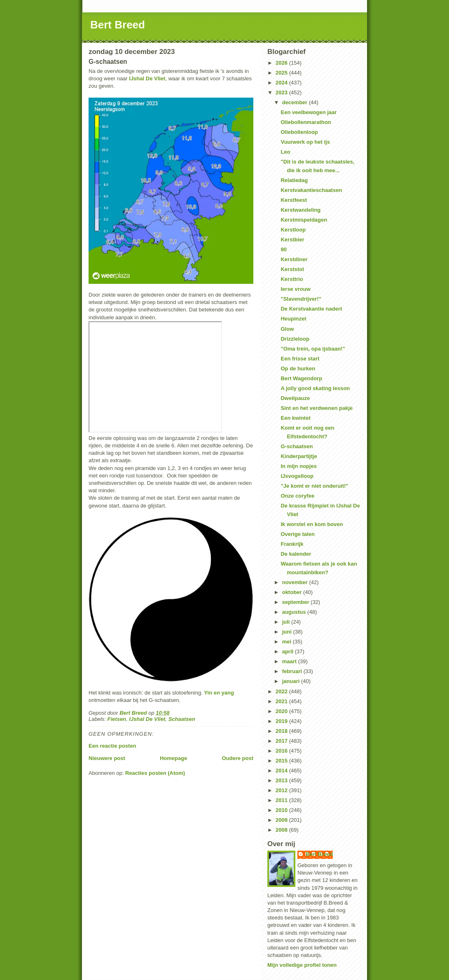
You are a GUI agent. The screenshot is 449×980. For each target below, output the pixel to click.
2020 (282, 711)
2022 (282, 691)
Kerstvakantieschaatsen (311, 190)
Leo (285, 152)
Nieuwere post (107, 758)
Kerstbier (292, 240)
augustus (295, 612)
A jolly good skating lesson (315, 388)
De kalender (296, 554)
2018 (282, 731)
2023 (282, 92)
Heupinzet (293, 319)
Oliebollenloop (299, 132)
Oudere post (237, 758)
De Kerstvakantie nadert (311, 309)
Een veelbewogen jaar (309, 112)
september (296, 602)
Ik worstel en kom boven (312, 524)
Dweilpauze (295, 398)
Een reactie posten (112, 746)
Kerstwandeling (301, 210)
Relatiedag (294, 180)
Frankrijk (292, 544)
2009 (282, 820)
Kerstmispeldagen (304, 220)
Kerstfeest (294, 200)
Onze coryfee (297, 496)
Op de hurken (298, 368)
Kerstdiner (294, 259)
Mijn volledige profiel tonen (302, 965)
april (289, 651)
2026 (282, 63)
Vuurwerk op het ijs (305, 142)
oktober (293, 592)
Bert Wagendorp (301, 378)
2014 (282, 771)
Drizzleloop (295, 339)
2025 (282, 73)
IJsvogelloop (297, 476)
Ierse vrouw (295, 289)
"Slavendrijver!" (301, 299)
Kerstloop (293, 230)
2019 (282, 721)
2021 (282, 701)
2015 (282, 761)
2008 (282, 830)
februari (293, 671)
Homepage (173, 758)
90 (283, 249)
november (296, 582)
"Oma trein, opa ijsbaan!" (313, 349)
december (296, 102)
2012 (282, 790)
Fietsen (117, 719)
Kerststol (292, 269)
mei (288, 642)
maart (290, 661)
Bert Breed (118, 25)
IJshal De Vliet (147, 78)
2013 (282, 780)
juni (288, 632)
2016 (282, 751)
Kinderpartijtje (299, 456)
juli (287, 622)
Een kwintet (295, 418)
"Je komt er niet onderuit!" (314, 486)
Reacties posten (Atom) (155, 773)
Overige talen (297, 534)
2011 (282, 800)
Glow (287, 329)
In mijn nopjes (298, 466)
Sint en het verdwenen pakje (317, 408)
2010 (282, 810)
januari (292, 681)
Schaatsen (182, 719)
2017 (282, 741)
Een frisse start (300, 359)
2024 (282, 83)
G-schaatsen (297, 446)
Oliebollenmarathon (306, 122)
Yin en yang (219, 693)
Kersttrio (292, 279)
